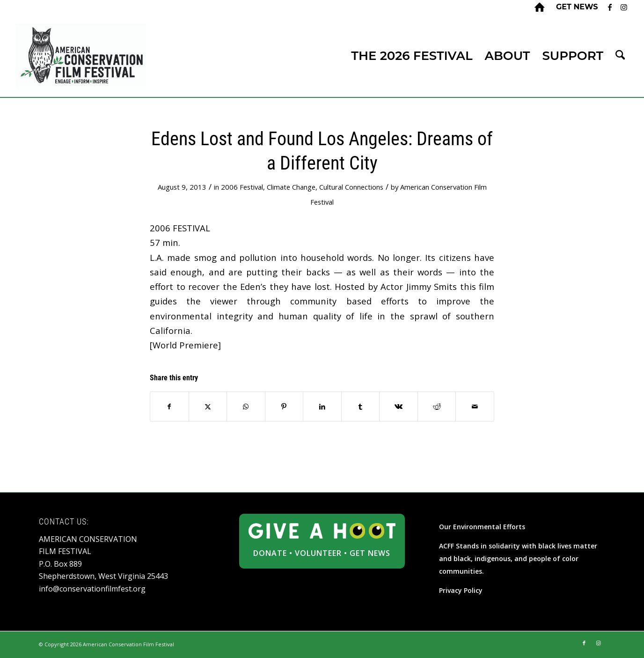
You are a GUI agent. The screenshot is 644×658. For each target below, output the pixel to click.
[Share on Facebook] (169, 407)
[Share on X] (208, 407)
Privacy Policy (461, 590)
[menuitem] (575, 7)
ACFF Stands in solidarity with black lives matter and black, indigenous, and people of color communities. (518, 559)
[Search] (620, 56)
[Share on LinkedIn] (322, 407)
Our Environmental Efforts (482, 527)
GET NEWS (370, 553)
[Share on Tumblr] (361, 407)
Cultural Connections (351, 187)
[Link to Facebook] (610, 7)
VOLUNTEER (318, 553)
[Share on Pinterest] (284, 407)
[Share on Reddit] (437, 407)
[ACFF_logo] (81, 56)
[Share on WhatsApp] (246, 407)
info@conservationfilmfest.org (92, 589)
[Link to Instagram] (624, 7)
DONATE (270, 553)
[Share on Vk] (399, 407)
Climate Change (291, 187)
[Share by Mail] (475, 407)
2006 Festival (242, 187)
